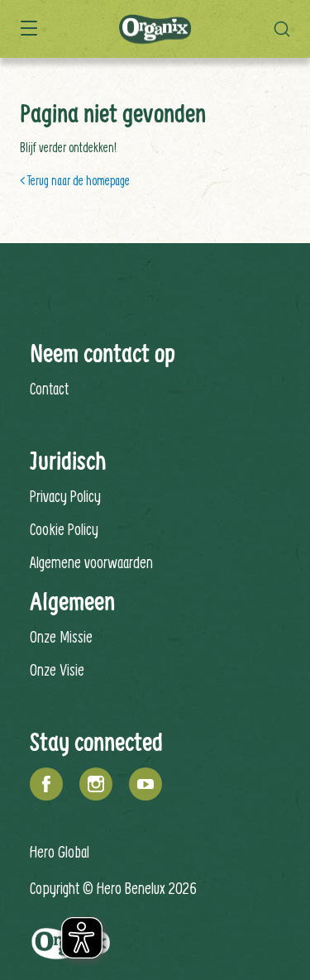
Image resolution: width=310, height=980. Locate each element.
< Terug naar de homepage (75, 180)
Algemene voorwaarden (91, 562)
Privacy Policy (65, 496)
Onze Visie (57, 669)
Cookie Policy (64, 529)
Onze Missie (61, 636)
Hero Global (60, 852)
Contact (49, 388)
